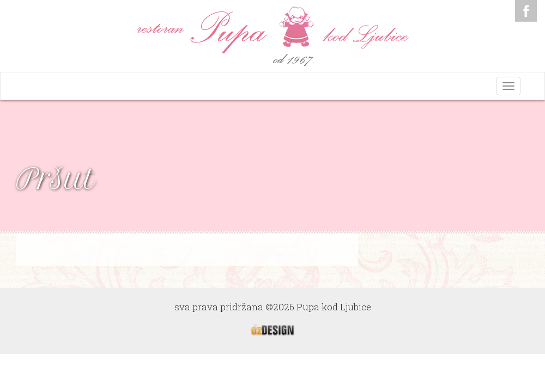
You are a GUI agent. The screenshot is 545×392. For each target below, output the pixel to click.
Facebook (526, 11)
